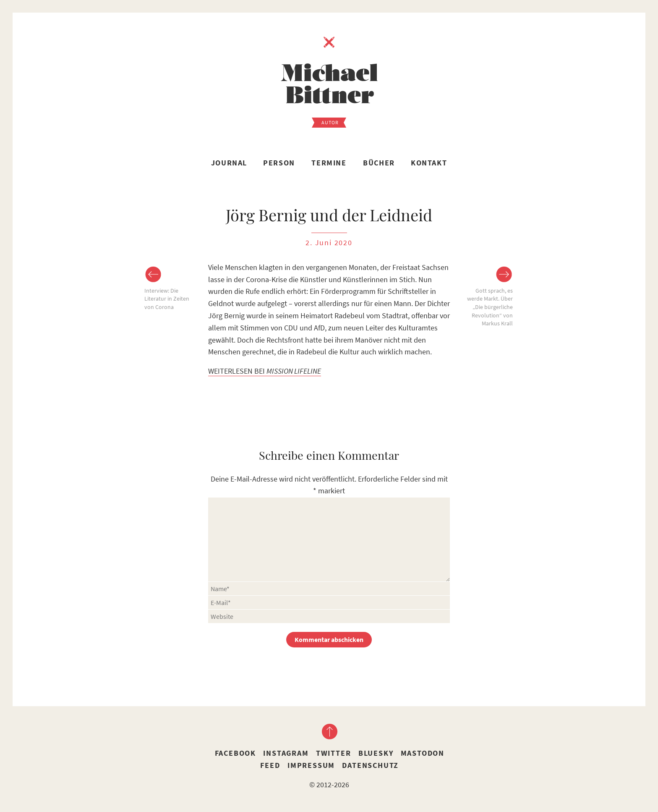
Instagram (286, 753)
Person (279, 163)
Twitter (334, 753)
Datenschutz (370, 765)
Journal (229, 163)
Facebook (235, 753)
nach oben (329, 731)
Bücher (379, 163)
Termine (329, 163)
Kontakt (429, 163)
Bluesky (376, 753)
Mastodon (423, 753)
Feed (270, 765)
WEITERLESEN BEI (265, 371)
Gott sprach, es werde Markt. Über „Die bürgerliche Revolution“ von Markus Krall (490, 307)
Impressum (311, 765)
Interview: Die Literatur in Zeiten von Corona (167, 299)
